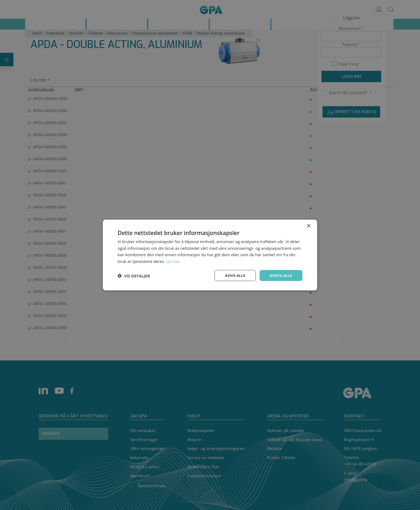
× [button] (308, 225)
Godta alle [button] (280, 275)
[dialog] (210, 255)
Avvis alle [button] (233, 275)
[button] (134, 276)
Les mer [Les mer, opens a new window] (174, 261)
